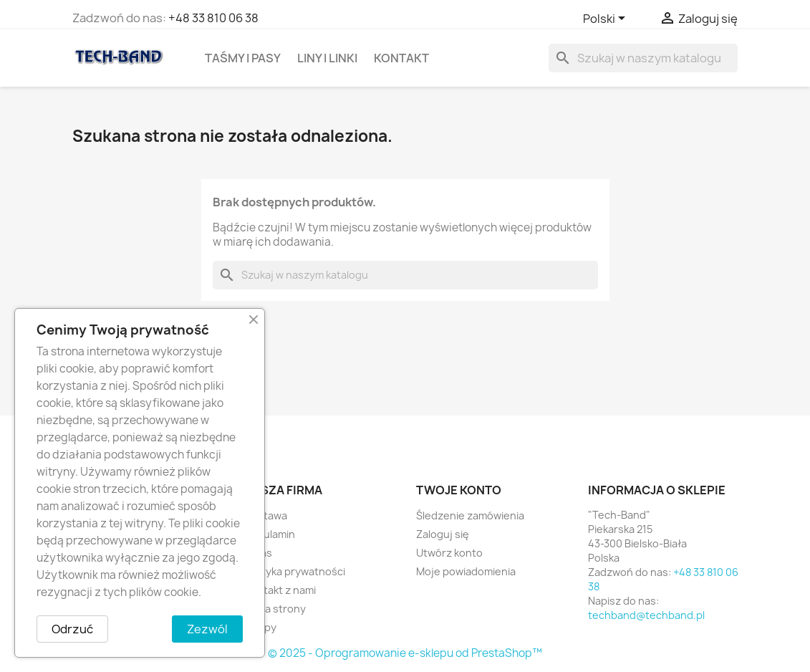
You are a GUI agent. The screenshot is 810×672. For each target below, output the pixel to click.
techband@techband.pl (646, 615)
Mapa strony (275, 609)
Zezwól (207, 629)
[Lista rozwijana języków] (607, 19)
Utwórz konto (449, 553)
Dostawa (266, 515)
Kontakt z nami (280, 590)
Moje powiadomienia (466, 571)
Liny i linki (327, 58)
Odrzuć (72, 629)
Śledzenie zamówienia (470, 515)
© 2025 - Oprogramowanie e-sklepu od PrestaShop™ (405, 653)
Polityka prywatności (295, 571)
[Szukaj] (643, 58)
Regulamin (270, 534)
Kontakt (401, 58)
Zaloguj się (443, 534)
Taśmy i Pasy (243, 58)
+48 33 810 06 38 (213, 18)
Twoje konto (459, 490)
